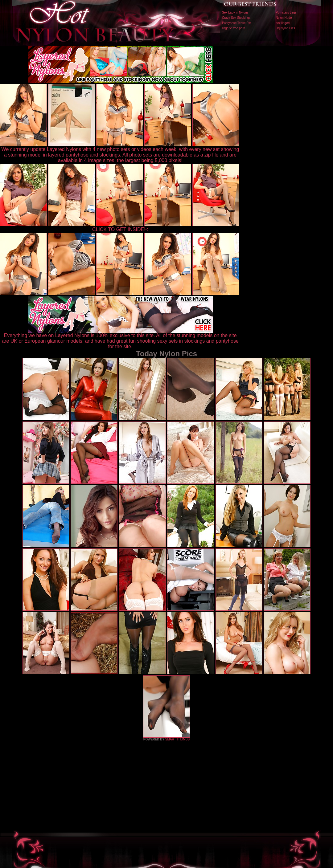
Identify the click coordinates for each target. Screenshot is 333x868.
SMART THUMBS (177, 739)
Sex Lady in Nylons (235, 12)
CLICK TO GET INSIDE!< (120, 229)
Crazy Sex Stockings (236, 18)
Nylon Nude (284, 18)
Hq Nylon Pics (285, 28)
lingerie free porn (234, 28)
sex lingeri (283, 23)
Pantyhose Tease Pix (236, 23)
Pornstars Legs (286, 12)
